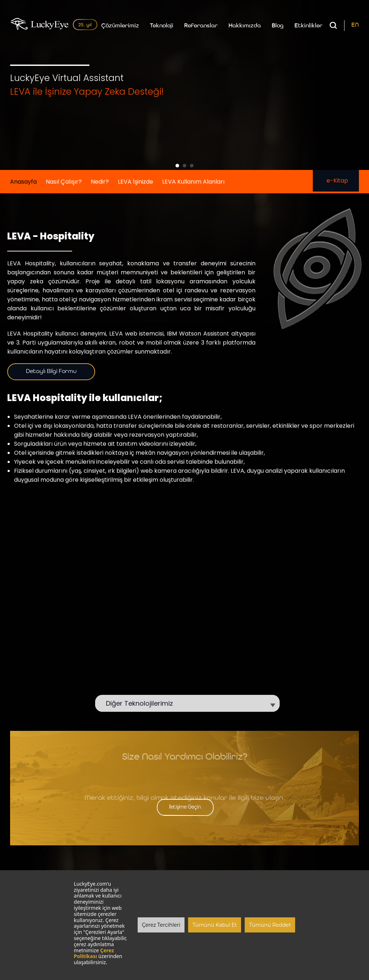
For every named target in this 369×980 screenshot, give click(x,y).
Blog (278, 27)
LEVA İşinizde (135, 182)
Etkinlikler (308, 27)
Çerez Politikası (94, 953)
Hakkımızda (245, 27)
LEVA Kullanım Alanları (193, 182)
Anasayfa (23, 182)
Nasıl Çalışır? (64, 182)
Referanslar (201, 27)
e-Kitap (336, 181)
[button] (177, 166)
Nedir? (100, 182)
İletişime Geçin (184, 808)
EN (355, 26)
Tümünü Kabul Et (215, 925)
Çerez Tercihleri (161, 925)
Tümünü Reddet (270, 925)
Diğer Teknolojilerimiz (143, 704)
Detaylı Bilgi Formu (51, 372)
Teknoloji (162, 27)
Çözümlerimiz (120, 27)
